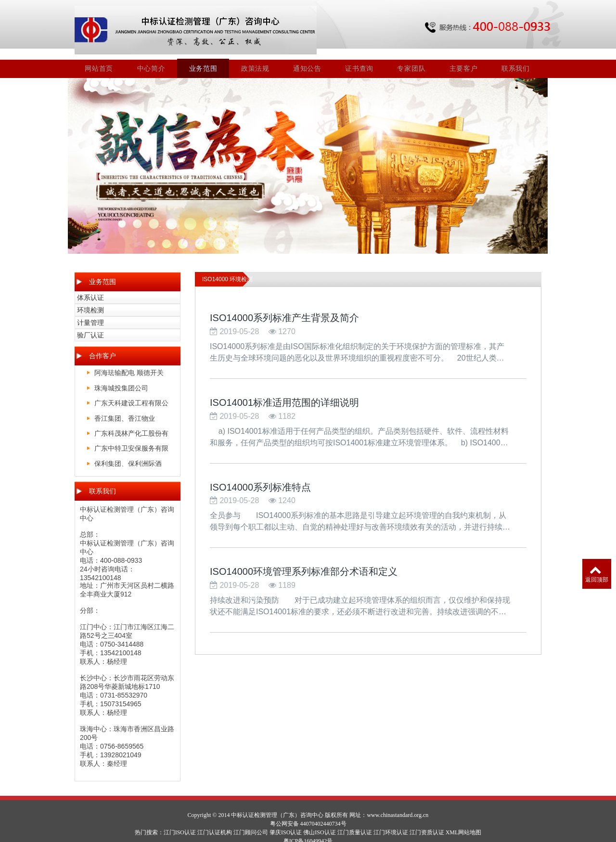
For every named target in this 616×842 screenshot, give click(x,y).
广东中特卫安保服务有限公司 (131, 440)
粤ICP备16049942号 (308, 831)
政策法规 (256, 58)
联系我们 (516, 58)
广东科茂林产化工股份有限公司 (131, 425)
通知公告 (308, 58)
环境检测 (90, 300)
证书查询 (360, 58)
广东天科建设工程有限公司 (131, 395)
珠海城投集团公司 (121, 377)
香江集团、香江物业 (125, 408)
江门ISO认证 (180, 822)
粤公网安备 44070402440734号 (308, 814)
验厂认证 (90, 325)
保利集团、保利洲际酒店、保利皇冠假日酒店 (128, 455)
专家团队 (412, 58)
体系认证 (90, 287)
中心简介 (152, 58)
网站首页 (100, 58)
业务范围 (204, 58)
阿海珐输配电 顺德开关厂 (129, 364)
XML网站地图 (464, 822)
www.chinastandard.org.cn (398, 805)
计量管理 (90, 312)
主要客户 (464, 58)
